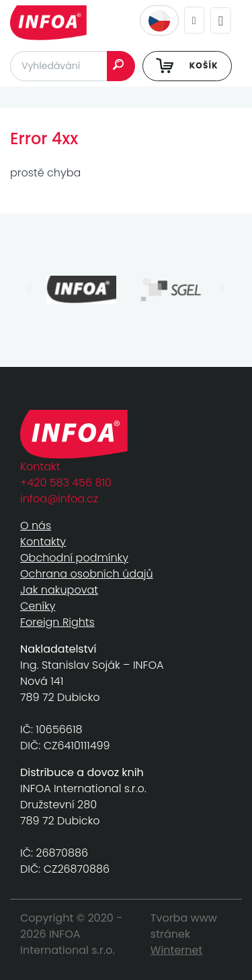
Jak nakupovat (59, 590)
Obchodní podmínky (74, 558)
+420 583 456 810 (66, 483)
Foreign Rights (57, 622)
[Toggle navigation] (221, 20)
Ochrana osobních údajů (87, 574)
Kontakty (43, 542)
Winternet (177, 950)
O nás (36, 526)
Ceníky (38, 606)
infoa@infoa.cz (59, 499)
